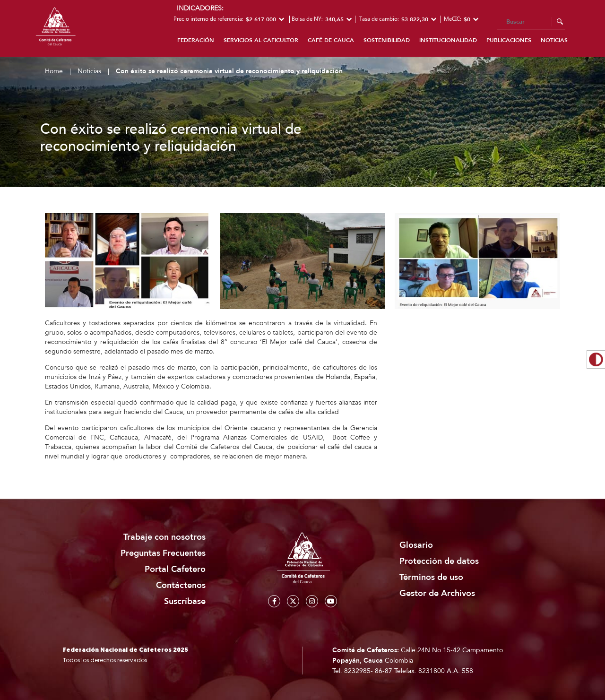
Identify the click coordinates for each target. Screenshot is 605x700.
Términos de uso (431, 577)
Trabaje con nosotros (164, 537)
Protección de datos (439, 561)
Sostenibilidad (387, 40)
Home (54, 71)
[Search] (531, 22)
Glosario (416, 545)
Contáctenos (181, 585)
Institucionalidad (448, 40)
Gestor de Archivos (437, 593)
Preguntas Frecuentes (163, 553)
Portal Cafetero (175, 569)
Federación (196, 40)
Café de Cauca (331, 40)
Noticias (554, 40)
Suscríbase (185, 601)
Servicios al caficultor (261, 40)
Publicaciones (509, 40)
